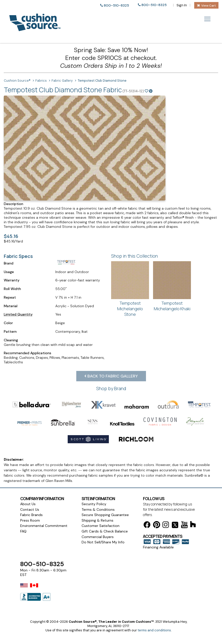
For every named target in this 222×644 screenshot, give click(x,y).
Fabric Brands (31, 502)
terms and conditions (154, 617)
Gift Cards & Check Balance (105, 518)
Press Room (30, 507)
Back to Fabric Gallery (111, 376)
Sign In (182, 5)
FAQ (23, 518)
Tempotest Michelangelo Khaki (172, 306)
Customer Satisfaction (101, 513)
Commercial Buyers (98, 524)
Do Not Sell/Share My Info (103, 529)
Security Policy (94, 491)
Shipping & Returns (97, 507)
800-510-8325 (116, 5)
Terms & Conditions (98, 496)
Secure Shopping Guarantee (105, 502)
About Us (28, 491)
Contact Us (30, 496)
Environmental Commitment (44, 513)
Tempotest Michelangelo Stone (130, 308)
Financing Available (158, 534)
